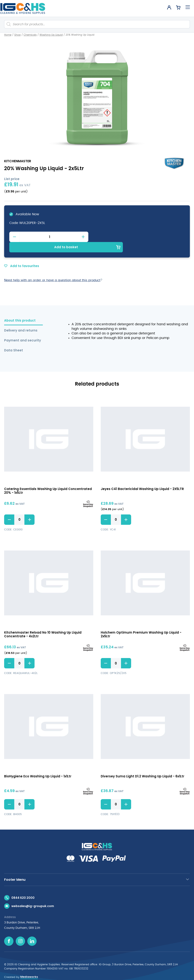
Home (8, 35)
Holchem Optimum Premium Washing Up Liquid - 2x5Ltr (141, 624)
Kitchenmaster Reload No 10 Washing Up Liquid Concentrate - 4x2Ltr (43, 624)
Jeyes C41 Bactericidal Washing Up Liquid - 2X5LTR (142, 479)
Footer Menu (15, 869)
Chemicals (30, 35)
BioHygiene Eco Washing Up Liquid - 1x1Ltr (38, 766)
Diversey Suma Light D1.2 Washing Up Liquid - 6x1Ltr (143, 766)
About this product (20, 310)
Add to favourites (22, 256)
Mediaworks (29, 967)
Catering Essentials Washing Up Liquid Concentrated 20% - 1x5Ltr (48, 480)
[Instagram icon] (20, 931)
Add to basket (141, 237)
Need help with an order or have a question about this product (56, 270)
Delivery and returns (21, 320)
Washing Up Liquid (51, 35)
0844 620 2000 (23, 888)
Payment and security (23, 330)
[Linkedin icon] (32, 931)
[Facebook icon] (9, 931)
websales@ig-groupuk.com (33, 896)
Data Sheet (14, 340)
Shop (17, 35)
